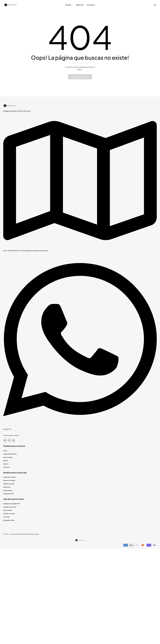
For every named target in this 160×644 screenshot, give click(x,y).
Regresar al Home (79, 77)
